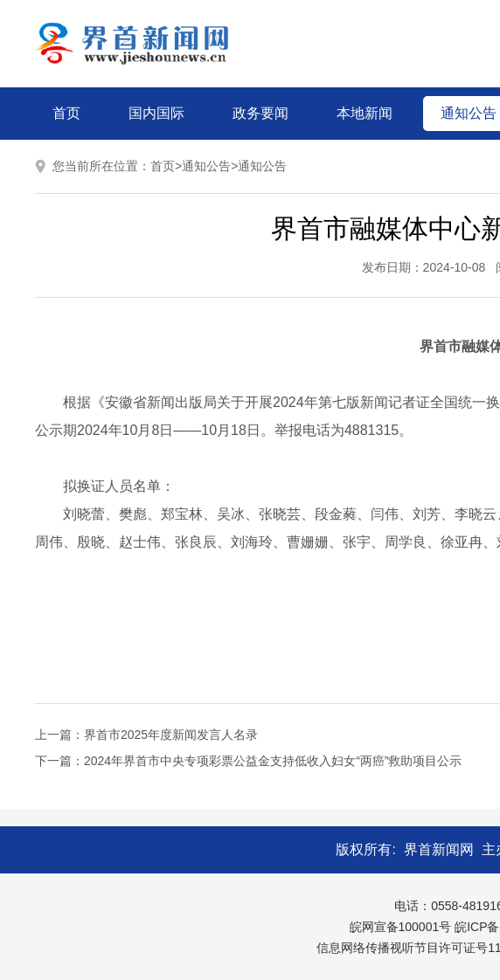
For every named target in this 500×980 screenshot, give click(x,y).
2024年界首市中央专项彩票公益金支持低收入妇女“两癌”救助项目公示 (273, 761)
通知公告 (206, 166)
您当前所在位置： (101, 166)
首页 (66, 113)
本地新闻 (365, 113)
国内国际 (156, 113)
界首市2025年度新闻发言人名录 (171, 735)
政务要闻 (260, 113)
